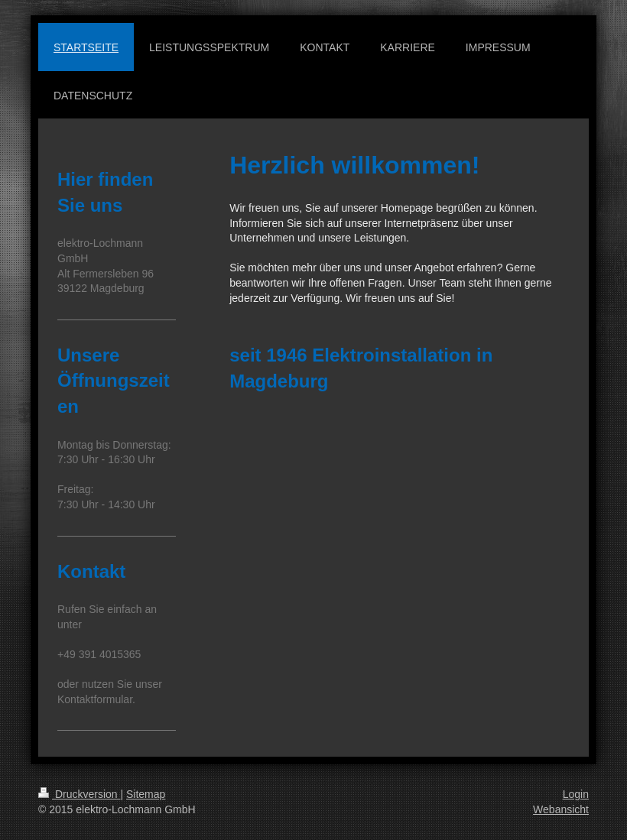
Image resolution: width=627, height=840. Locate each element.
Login (576, 794)
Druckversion (79, 794)
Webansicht (561, 809)
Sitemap (146, 794)
